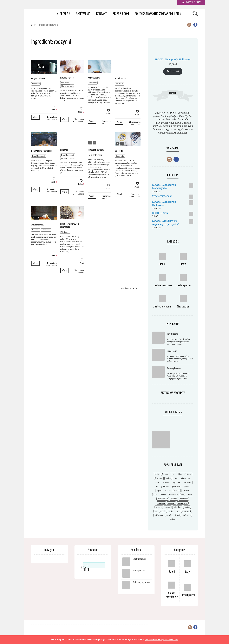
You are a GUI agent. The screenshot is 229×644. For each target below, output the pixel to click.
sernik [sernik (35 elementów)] (163, 511)
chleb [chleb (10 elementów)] (176, 478)
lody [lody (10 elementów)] (183, 495)
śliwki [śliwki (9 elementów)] (177, 515)
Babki (162, 264)
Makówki (64, 150)
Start (34, 25)
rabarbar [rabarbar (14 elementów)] (177, 507)
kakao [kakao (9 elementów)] (177, 491)
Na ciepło (119, 84)
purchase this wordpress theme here (162, 640)
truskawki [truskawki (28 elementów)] (187, 511)
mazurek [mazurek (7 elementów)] (184, 499)
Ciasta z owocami (162, 307)
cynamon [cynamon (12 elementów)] (166, 482)
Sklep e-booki (121, 14)
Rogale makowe (38, 79)
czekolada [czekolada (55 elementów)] (187, 482)
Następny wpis (127, 289)
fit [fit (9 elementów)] (157, 487)
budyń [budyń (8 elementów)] (168, 478)
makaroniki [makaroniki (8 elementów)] (163, 499)
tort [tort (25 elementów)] (178, 511)
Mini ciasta (65, 83)
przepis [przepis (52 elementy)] (159, 507)
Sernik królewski (122, 79)
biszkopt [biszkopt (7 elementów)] (159, 478)
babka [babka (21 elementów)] (157, 474)
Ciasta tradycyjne (68, 158)
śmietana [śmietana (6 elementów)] (187, 515)
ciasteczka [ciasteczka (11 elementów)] (186, 478)
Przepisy (65, 14)
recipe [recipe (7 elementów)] (187, 507)
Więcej (35, 117)
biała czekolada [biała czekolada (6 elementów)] (185, 474)
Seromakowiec (37, 225)
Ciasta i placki (183, 285)
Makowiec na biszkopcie (41, 151)
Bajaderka (119, 151)
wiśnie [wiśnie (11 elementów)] (169, 515)
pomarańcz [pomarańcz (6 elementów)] (183, 503)
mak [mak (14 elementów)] (190, 495)
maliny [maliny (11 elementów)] (174, 499)
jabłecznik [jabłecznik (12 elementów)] (177, 487)
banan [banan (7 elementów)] (165, 474)
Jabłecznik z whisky (96, 150)
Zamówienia (83, 14)
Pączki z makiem (67, 78)
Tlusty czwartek (67, 86)
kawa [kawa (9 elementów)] (156, 495)
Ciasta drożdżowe (162, 285)
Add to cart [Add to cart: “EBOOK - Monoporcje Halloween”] (173, 71)
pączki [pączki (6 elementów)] (168, 507)
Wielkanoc (46, 230)
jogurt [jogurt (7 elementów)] (159, 491)
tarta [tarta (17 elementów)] (171, 511)
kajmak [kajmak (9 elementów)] (168, 491)
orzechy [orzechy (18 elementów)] (171, 503)
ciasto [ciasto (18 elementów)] (156, 482)
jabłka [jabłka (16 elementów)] (187, 487)
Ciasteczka (93, 83)
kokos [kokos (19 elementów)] (164, 495)
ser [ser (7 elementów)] (156, 511)
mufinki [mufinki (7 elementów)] (161, 503)
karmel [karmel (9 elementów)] (186, 491)
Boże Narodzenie (39, 156)
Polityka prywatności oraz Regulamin (158, 14)
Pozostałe (36, 84)
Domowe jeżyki (94, 78)
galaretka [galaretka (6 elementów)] (165, 487)
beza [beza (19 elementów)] (173, 474)
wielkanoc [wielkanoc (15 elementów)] (159, 515)
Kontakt (102, 14)
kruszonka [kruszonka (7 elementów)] (174, 495)
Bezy (183, 264)
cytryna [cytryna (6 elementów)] (176, 482)
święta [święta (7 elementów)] (173, 519)
